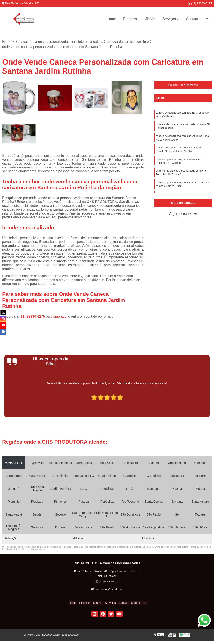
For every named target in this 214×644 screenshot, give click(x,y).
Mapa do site (137, 603)
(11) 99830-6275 (200, 3)
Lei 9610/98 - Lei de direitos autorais (28, 549)
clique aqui (59, 317)
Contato (192, 19)
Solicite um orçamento (183, 85)
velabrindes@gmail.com (107, 590)
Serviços (169, 19)
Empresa (130, 19)
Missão (150, 19)
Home (111, 19)
